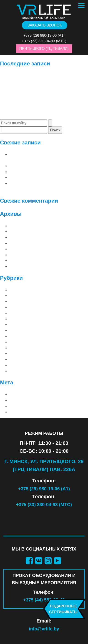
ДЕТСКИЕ (18, 348)
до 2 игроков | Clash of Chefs (40, 172)
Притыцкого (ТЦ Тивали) (44, 49)
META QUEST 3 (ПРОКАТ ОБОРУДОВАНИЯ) (47, 307)
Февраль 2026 (22, 237)
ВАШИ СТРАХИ (22, 336)
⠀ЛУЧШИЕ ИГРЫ (24, 290)
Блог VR (17, 330)
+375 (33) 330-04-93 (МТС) (44, 505)
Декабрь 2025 (22, 243)
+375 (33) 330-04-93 (38, 41)
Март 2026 (19, 231)
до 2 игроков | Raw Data (33, 177)
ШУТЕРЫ (17, 371)
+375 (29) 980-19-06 (40, 35)
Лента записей (24, 400)
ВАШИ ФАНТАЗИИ (25, 342)
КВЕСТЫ (17, 353)
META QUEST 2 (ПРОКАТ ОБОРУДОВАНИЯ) (47, 301)
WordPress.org (26, 412)
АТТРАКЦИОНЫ (23, 324)
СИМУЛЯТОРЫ (22, 365)
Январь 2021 (21, 255)
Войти (15, 394)
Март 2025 (19, 249)
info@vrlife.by (44, 629)
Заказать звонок (45, 25)
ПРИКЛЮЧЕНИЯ (23, 359)
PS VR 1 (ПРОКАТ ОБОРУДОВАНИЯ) (41, 313)
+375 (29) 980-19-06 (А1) (44, 489)
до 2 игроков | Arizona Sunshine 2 (43, 166)
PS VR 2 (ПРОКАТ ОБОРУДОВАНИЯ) (41, 319)
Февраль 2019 (22, 266)
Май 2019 (18, 260)
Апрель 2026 (21, 226)
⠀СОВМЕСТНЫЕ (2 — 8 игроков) (39, 296)
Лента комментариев (31, 406)
